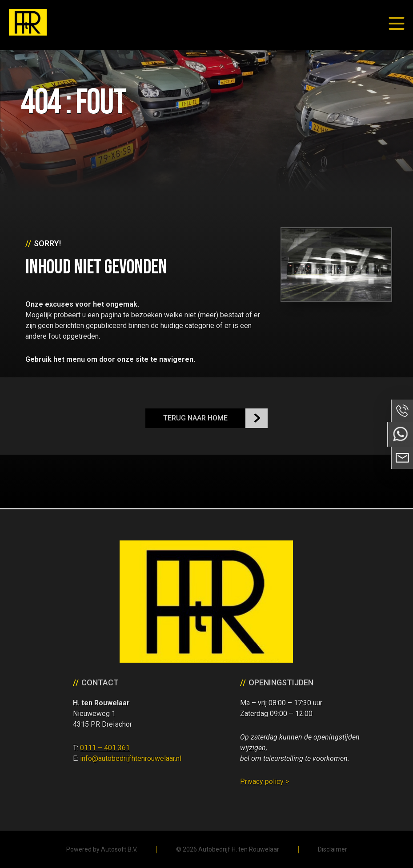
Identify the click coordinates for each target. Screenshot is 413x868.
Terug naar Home (195, 418)
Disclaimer (333, 849)
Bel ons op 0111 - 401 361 (402, 411)
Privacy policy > (265, 782)
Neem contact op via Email (402, 458)
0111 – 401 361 (105, 748)
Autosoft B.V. (119, 849)
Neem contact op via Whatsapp (400, 434)
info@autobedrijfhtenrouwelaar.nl (131, 758)
